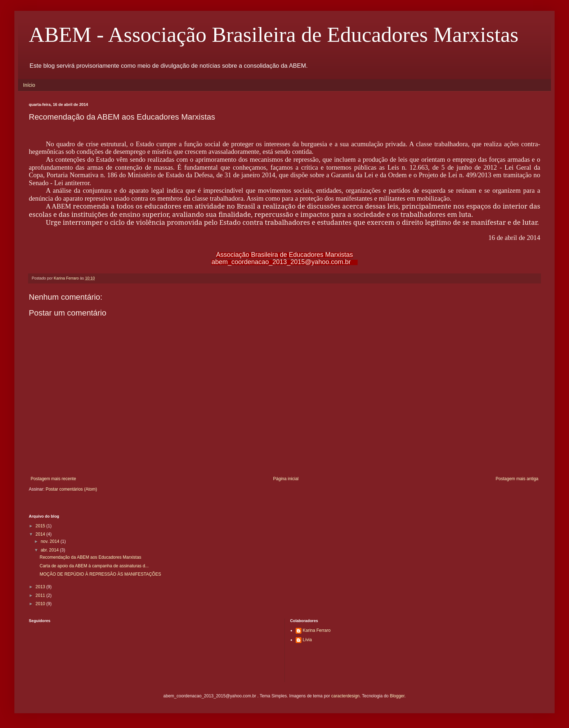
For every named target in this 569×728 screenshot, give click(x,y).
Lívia (307, 640)
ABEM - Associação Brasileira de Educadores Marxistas (274, 35)
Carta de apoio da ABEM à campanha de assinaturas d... (94, 566)
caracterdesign (346, 696)
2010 (41, 604)
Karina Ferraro (317, 630)
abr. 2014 (50, 550)
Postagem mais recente (53, 479)
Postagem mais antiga (517, 479)
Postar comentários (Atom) (71, 489)
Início (29, 85)
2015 (41, 526)
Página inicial (286, 479)
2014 (41, 534)
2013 (41, 587)
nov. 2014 (51, 541)
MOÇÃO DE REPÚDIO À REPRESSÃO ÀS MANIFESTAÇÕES (100, 574)
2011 (41, 595)
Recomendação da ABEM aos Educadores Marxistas (90, 557)
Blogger (397, 696)
